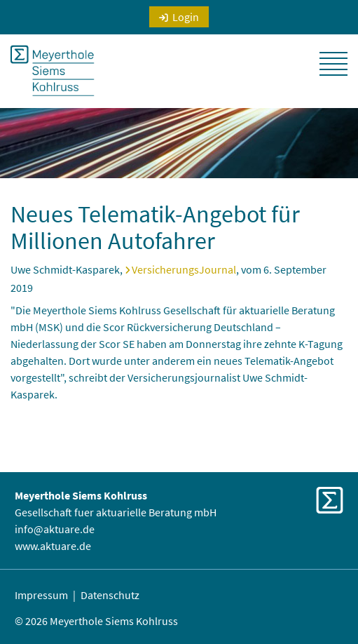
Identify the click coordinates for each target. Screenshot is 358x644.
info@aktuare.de (55, 529)
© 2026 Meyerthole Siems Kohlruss (96, 621)
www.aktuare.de (53, 546)
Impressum (41, 595)
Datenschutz (110, 595)
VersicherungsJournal (184, 269)
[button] (333, 64)
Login (186, 17)
